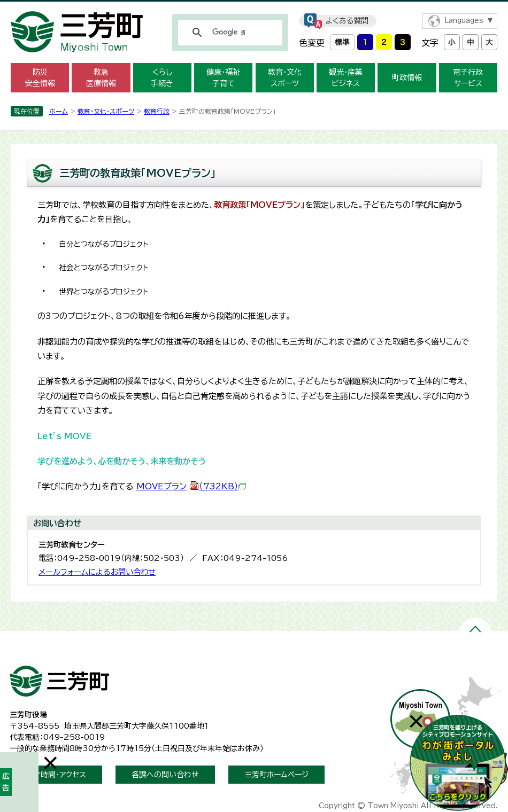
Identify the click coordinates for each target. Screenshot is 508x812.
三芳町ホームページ (276, 775)
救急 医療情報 (101, 78)
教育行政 (157, 111)
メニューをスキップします (254, 7)
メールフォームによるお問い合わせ (97, 572)
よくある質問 (347, 21)
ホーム (59, 111)
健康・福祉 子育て (223, 78)
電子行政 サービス (468, 78)
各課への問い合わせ (165, 775)
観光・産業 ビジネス (346, 78)
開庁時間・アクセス (56, 775)
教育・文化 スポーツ (285, 78)
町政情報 (407, 77)
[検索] (229, 33)
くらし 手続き (162, 78)
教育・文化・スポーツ (106, 111)
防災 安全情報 (40, 78)
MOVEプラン (191, 486)
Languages (464, 21)
